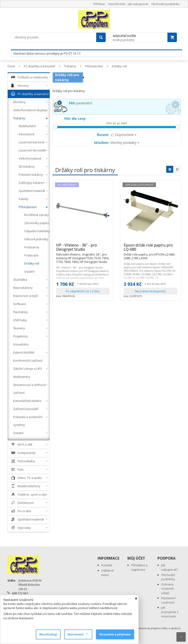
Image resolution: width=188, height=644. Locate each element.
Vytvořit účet (117, 4)
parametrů (81, 103)
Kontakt (107, 565)
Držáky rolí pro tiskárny (67, 77)
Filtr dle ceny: (75, 119)
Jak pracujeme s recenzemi (170, 612)
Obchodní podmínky (165, 4)
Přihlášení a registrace (139, 567)
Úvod (11, 66)
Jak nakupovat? (170, 567)
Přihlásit (99, 4)
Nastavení (78, 634)
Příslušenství (94, 66)
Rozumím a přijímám (115, 634)
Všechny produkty (117, 143)
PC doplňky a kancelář (39, 66)
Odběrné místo (108, 573)
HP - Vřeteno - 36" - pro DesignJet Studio (83, 249)
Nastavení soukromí (168, 600)
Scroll (181, 637)
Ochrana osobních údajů (168, 589)
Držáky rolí (119, 66)
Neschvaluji (48, 634)
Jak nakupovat (138, 4)
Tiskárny (70, 66)
